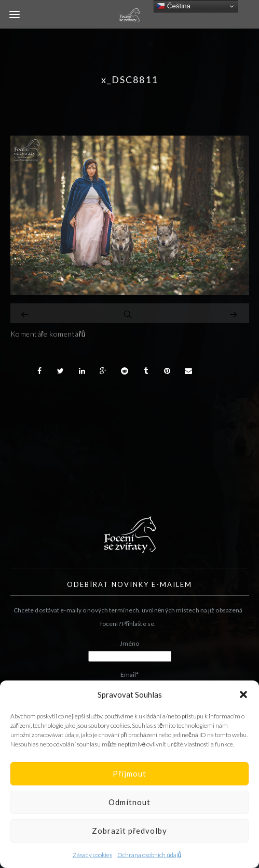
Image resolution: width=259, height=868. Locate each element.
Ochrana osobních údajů (149, 855)
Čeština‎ (174, 6)
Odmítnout (129, 802)
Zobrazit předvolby (129, 831)
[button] (243, 695)
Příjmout (129, 773)
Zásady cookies (92, 855)
